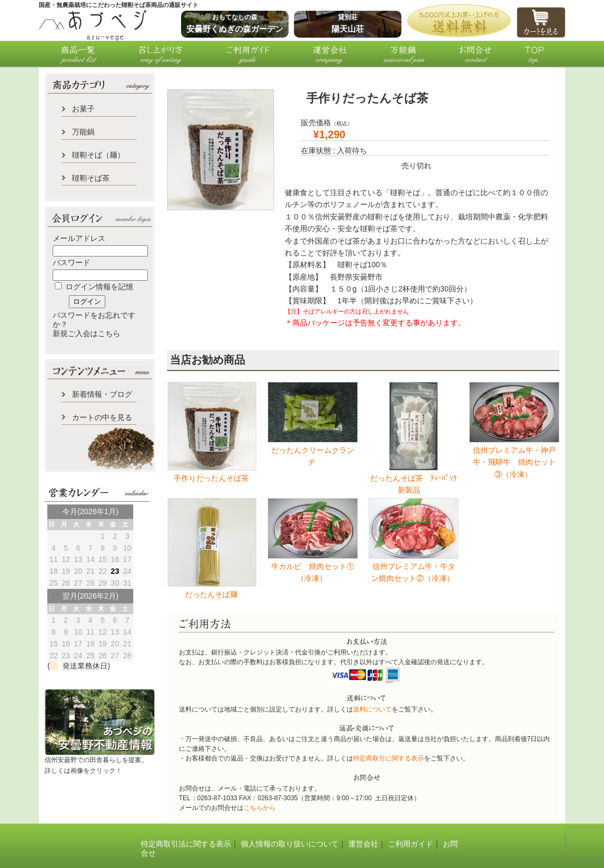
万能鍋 (83, 132)
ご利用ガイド (411, 844)
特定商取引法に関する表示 (186, 844)
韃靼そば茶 (91, 178)
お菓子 (83, 109)
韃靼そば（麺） (98, 155)
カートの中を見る (102, 417)
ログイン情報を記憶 (94, 287)
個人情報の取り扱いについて (290, 844)
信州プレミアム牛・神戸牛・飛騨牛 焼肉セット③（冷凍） (514, 462)
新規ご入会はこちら (87, 333)
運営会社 (363, 844)
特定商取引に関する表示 (389, 758)
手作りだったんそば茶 (212, 478)
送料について (372, 709)
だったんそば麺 (212, 594)
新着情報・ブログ (102, 394)
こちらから (260, 808)
